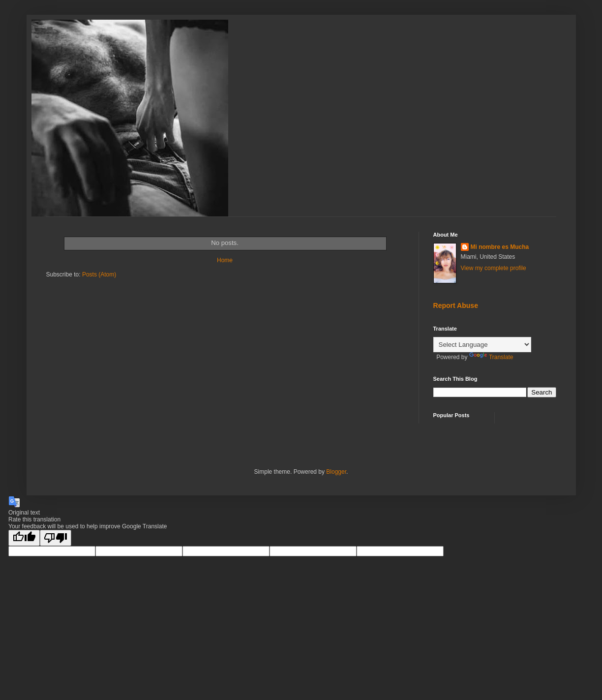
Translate (491, 357)
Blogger (336, 472)
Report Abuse (456, 305)
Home (225, 260)
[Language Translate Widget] (482, 345)
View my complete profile (494, 268)
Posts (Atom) (99, 274)
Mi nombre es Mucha (500, 247)
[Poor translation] (56, 538)
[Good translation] (24, 538)
